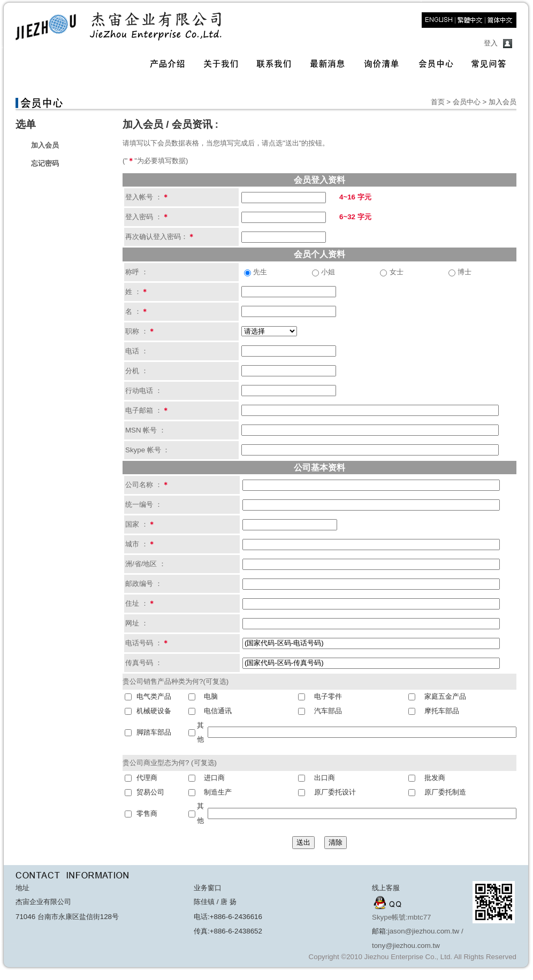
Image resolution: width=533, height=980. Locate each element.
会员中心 (467, 102)
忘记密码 (45, 163)
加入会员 (45, 145)
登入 (491, 43)
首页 (438, 102)
